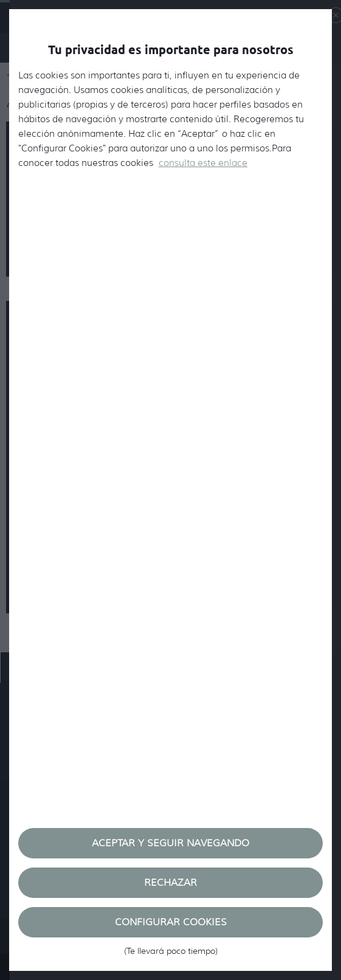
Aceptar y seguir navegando (170, 843)
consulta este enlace (203, 163)
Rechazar (170, 882)
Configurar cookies (170, 927)
